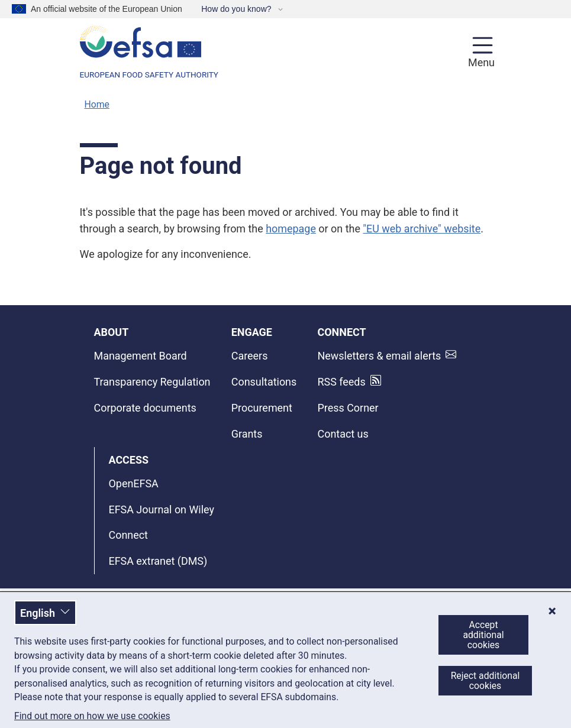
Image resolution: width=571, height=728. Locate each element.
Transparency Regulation (152, 382)
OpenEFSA (134, 483)
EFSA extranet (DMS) (158, 561)
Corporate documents (145, 408)
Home (97, 104)
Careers (250, 356)
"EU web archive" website (422, 229)
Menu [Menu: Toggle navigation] (480, 62)
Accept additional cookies (483, 635)
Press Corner (348, 408)
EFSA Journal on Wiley (162, 509)
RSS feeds (342, 382)
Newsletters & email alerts (380, 356)
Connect (128, 535)
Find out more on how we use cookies (92, 716)
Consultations (264, 382)
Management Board (141, 356)
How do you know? (237, 9)
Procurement (262, 408)
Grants (247, 434)
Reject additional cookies (485, 681)
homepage (291, 229)
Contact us (343, 434)
